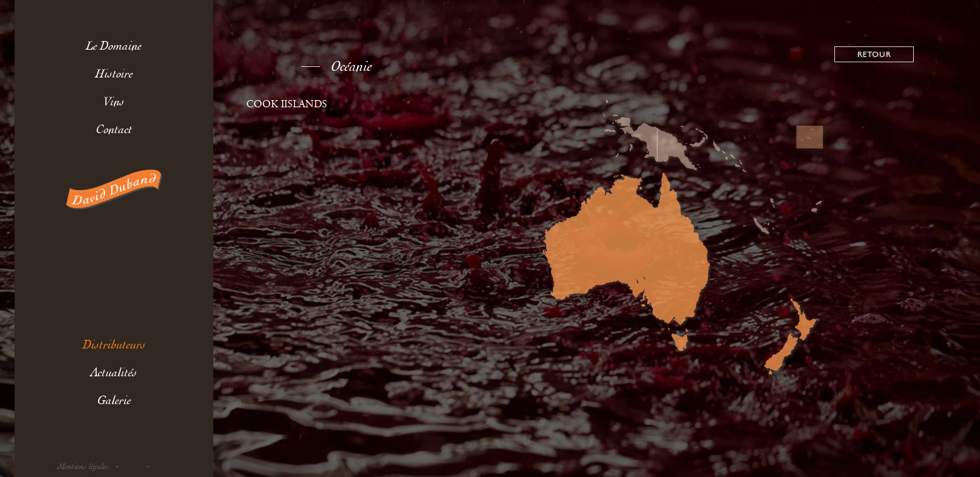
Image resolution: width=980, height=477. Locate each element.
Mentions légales (83, 467)
